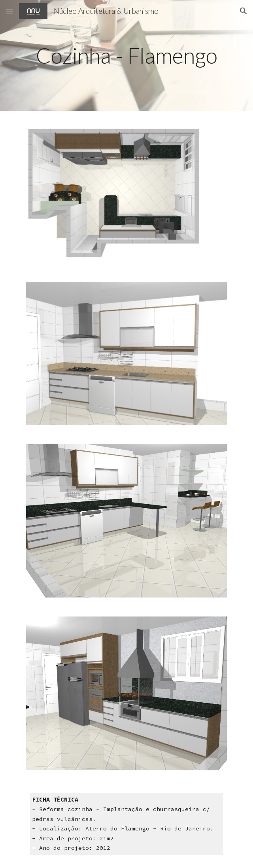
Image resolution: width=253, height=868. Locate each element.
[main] (126, 55)
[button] (9, 11)
